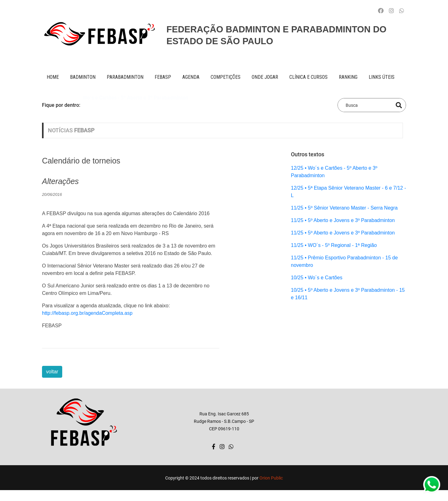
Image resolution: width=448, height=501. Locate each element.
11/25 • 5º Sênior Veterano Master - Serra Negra (344, 208)
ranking (348, 77)
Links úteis (382, 77)
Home (53, 77)
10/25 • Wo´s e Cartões (317, 278)
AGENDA (191, 77)
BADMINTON (83, 77)
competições (226, 77)
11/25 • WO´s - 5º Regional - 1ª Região (334, 245)
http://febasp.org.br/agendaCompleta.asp (87, 313)
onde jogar (265, 77)
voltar (52, 372)
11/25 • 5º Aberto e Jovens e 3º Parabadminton (343, 220)
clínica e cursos (308, 77)
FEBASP (163, 77)
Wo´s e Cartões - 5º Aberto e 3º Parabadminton (135, 105)
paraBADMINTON (125, 77)
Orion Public (271, 478)
